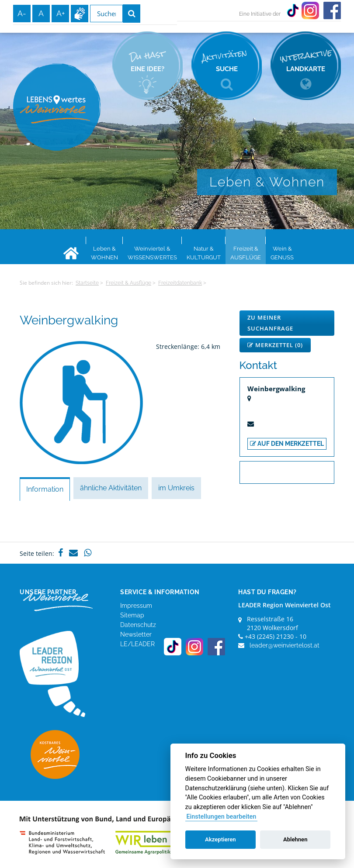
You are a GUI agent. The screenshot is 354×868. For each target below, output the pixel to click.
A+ (61, 13)
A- (22, 13)
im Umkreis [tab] (176, 488)
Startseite (87, 283)
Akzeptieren (220, 839)
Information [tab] (45, 489)
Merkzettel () (275, 345)
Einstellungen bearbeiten (221, 817)
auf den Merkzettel (287, 444)
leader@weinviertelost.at (285, 645)
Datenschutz (138, 625)
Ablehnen (295, 839)
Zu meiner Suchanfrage (270, 323)
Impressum (136, 606)
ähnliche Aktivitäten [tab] (111, 488)
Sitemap (132, 615)
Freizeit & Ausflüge (128, 283)
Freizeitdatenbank (180, 283)
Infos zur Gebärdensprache (80, 14)
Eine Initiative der (260, 14)
